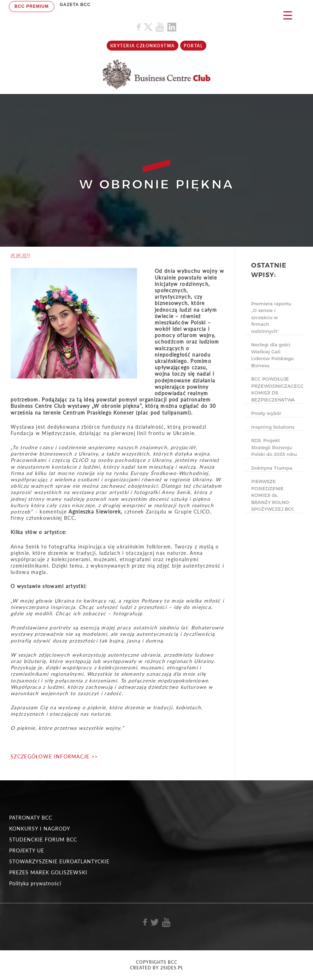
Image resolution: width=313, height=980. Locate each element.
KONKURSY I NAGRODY (40, 829)
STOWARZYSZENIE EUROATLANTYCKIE (59, 861)
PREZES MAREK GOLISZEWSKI (48, 872)
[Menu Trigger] (288, 15)
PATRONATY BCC (31, 818)
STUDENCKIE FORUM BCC (43, 840)
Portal (193, 46)
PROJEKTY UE (27, 850)
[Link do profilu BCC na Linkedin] (172, 27)
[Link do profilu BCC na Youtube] (160, 27)
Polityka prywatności (35, 883)
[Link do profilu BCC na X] (148, 27)
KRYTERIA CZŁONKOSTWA (143, 46)
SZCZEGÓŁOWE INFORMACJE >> (54, 756)
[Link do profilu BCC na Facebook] (139, 27)
